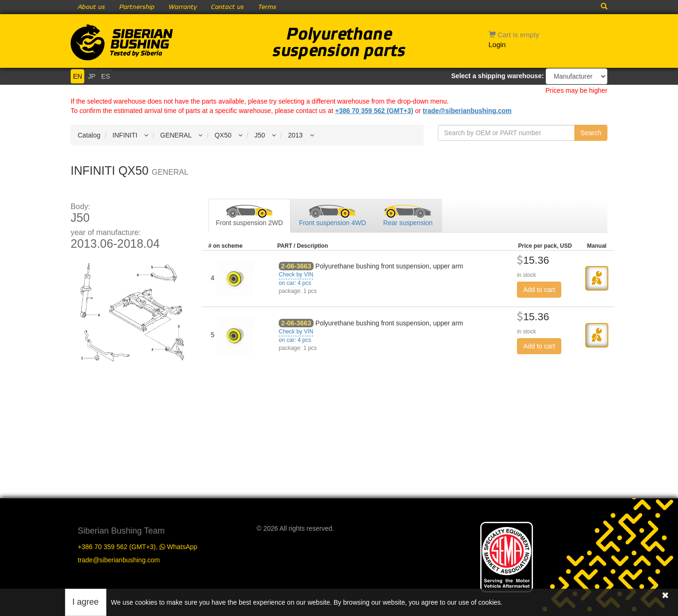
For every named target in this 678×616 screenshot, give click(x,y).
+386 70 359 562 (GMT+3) (374, 111)
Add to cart (539, 290)
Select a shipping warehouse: (497, 76)
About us (91, 7)
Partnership (137, 7)
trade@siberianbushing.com (467, 111)
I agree (86, 602)
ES (106, 76)
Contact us (227, 7)
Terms (267, 7)
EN (77, 76)
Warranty (183, 7)
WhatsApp (178, 547)
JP (91, 76)
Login (497, 45)
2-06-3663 (296, 266)
